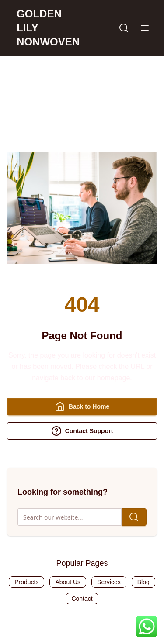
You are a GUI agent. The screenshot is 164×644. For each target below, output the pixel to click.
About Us (68, 582)
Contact (82, 599)
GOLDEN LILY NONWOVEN (48, 28)
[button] (145, 28)
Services (109, 582)
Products (26, 582)
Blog (143, 582)
